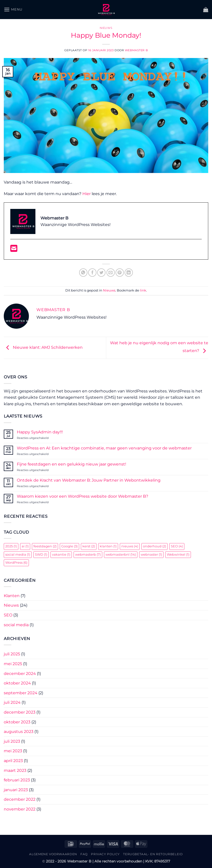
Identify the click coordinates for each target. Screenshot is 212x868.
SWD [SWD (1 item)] (41, 555)
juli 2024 (12, 702)
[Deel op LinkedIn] (129, 273)
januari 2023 (16, 790)
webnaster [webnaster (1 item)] (151, 555)
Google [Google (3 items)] (69, 546)
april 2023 (13, 761)
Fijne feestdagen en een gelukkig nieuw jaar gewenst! (71, 464)
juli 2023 (12, 741)
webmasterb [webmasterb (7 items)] (88, 555)
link (143, 290)
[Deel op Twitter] (101, 273)
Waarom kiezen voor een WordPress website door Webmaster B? (83, 496)
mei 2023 (13, 751)
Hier (87, 194)
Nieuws (106, 28)
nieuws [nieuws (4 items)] (130, 546)
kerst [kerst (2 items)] (89, 546)
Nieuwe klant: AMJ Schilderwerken (43, 347)
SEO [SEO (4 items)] (177, 546)
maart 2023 (15, 770)
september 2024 (21, 693)
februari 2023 (17, 780)
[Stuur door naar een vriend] (111, 273)
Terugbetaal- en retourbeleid (153, 854)
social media (16, 625)
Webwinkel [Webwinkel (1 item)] (178, 555)
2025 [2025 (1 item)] (11, 546)
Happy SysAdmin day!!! (40, 432)
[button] (13, 9)
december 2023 (20, 712)
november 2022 (20, 809)
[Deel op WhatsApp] (83, 273)
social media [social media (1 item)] (18, 555)
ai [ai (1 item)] (25, 546)
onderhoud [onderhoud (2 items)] (154, 546)
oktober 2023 (17, 722)
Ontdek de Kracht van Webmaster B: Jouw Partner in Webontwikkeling (89, 480)
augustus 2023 (19, 732)
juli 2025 (12, 654)
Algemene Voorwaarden (53, 854)
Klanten (12, 596)
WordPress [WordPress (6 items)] (16, 563)
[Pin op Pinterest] (120, 273)
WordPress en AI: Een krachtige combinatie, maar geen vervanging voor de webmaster (104, 448)
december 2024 (20, 674)
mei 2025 (13, 664)
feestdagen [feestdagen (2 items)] (45, 546)
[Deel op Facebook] (92, 273)
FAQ (84, 854)
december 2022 (20, 799)
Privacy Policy (105, 854)
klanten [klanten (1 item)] (108, 546)
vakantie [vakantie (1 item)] (61, 555)
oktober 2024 (17, 683)
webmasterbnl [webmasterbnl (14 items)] (121, 555)
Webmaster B (136, 50)
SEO (8, 615)
